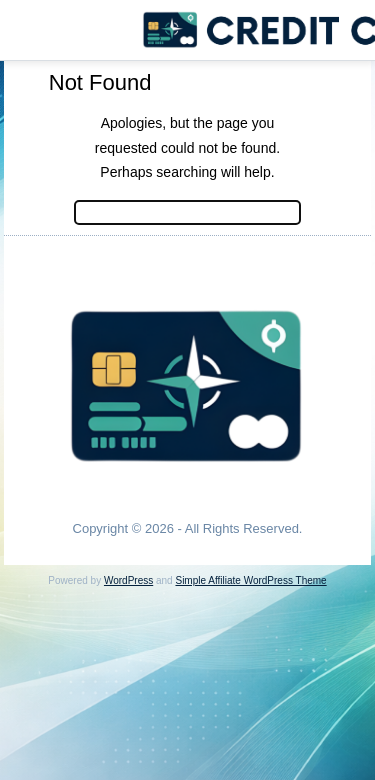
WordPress (128, 580)
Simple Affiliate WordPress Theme (250, 580)
